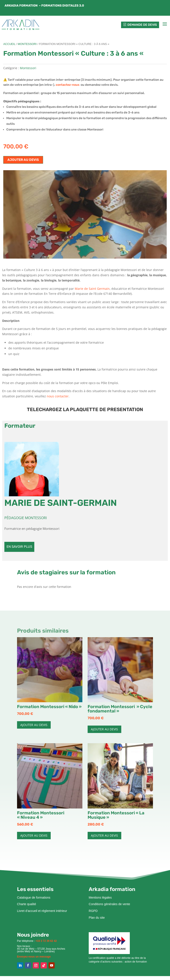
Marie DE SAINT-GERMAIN (61, 504)
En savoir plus (19, 548)
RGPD (93, 913)
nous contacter (58, 398)
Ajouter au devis (23, 161)
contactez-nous (68, 87)
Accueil (9, 46)
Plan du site (97, 919)
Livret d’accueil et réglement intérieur (42, 913)
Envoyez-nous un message (34, 958)
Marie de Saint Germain (92, 290)
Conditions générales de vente (109, 906)
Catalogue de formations (34, 899)
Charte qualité (27, 906)
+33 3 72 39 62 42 (46, 942)
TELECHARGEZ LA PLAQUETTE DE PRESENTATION (85, 411)
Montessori (27, 46)
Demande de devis (140, 26)
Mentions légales (100, 899)
